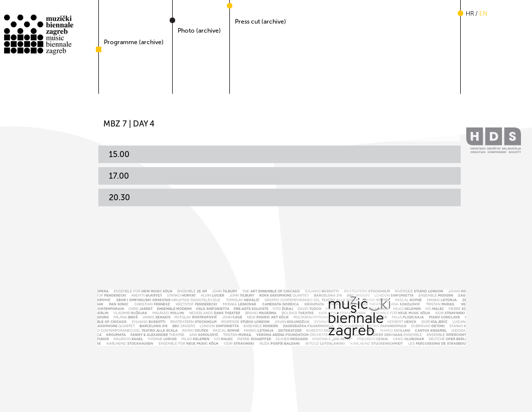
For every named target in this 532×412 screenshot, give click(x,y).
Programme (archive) (134, 42)
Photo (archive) (199, 31)
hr (470, 14)
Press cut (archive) (260, 22)
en (483, 14)
